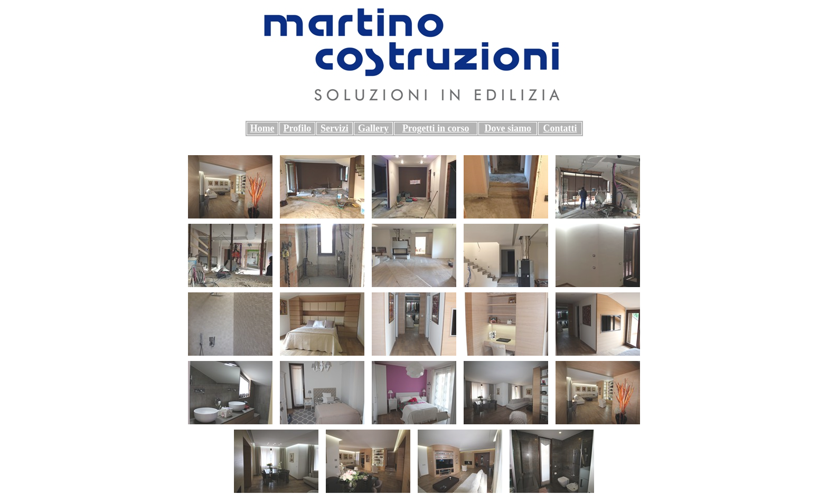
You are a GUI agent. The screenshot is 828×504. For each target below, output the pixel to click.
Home (262, 128)
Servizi (335, 128)
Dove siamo (508, 128)
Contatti (560, 128)
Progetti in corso (436, 128)
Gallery (373, 128)
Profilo (298, 128)
